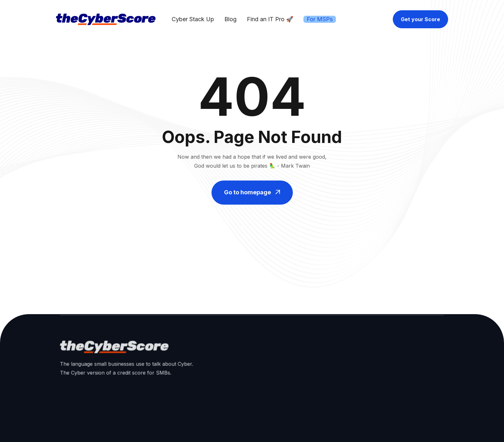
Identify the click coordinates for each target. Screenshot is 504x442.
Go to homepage (252, 192)
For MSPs (320, 19)
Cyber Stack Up (193, 19)
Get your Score (420, 19)
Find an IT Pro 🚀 (270, 19)
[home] (106, 19)
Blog (230, 19)
